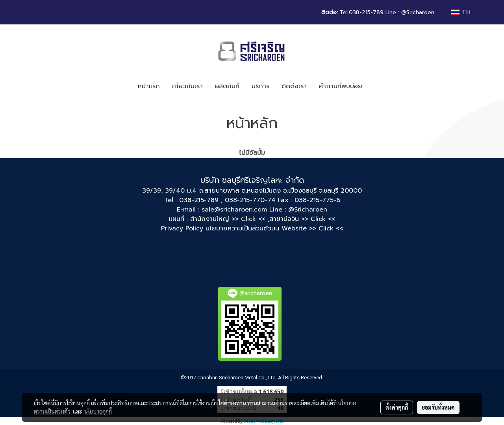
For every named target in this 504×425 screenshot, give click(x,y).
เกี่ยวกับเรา (187, 86)
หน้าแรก (149, 86)
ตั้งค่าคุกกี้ (397, 407)
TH (461, 12)
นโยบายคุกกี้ (98, 411)
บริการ (260, 86)
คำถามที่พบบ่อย (341, 86)
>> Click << (318, 219)
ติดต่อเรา (294, 86)
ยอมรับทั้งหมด (438, 407)
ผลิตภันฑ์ (227, 86)
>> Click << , (250, 219)
